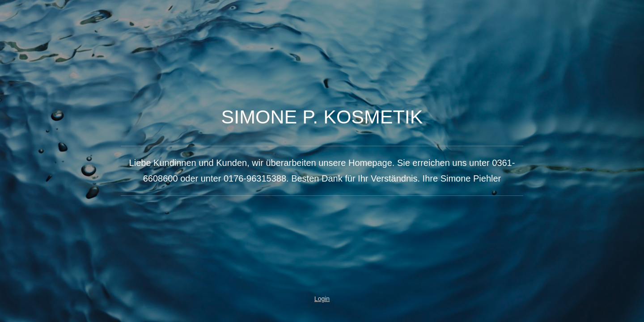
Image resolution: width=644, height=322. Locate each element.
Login (322, 299)
